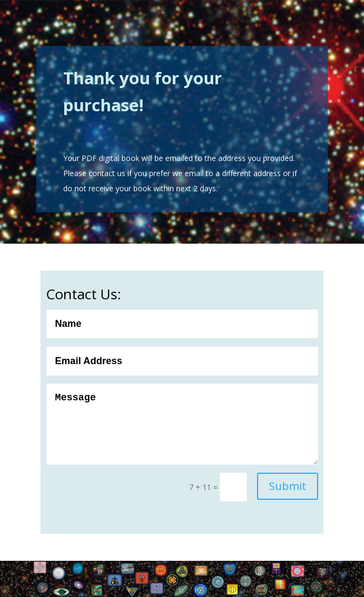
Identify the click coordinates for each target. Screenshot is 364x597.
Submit (288, 486)
